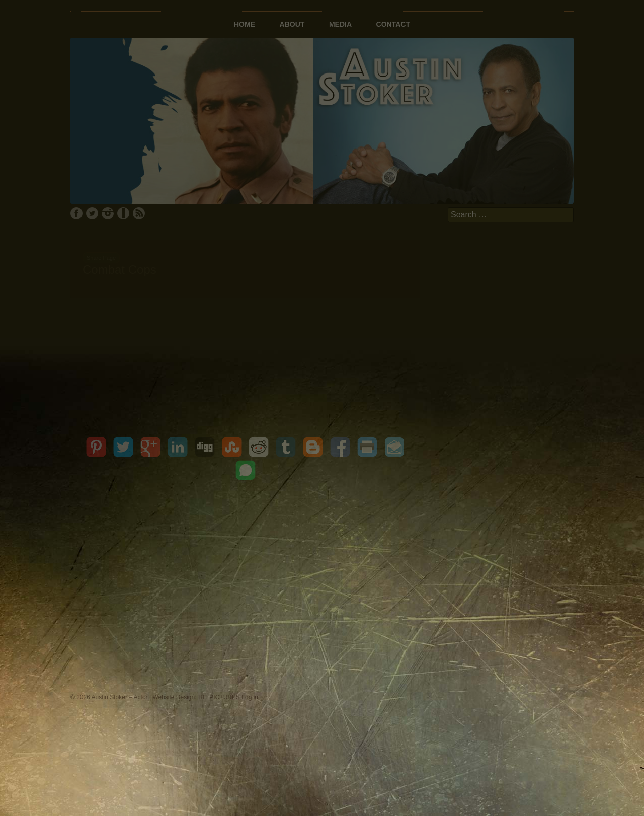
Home (245, 24)
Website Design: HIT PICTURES (196, 697)
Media (340, 24)
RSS (139, 213)
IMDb (123, 213)
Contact (393, 24)
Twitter (92, 213)
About (292, 24)
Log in (250, 697)
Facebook (76, 213)
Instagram (108, 213)
